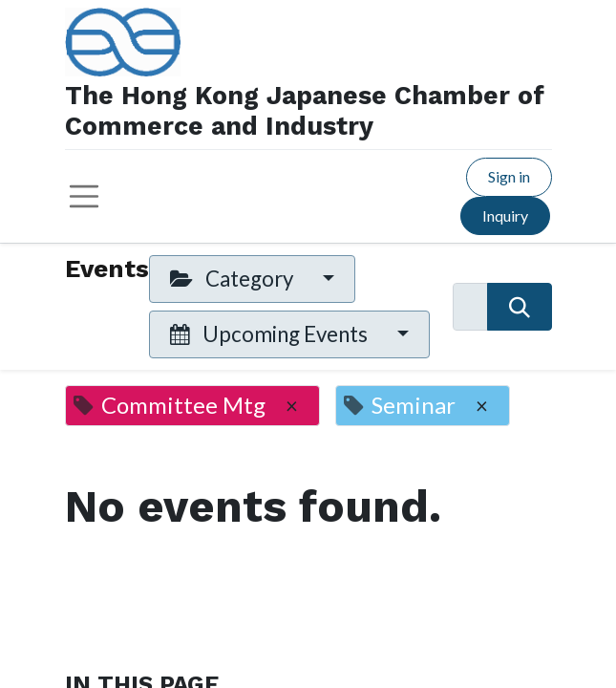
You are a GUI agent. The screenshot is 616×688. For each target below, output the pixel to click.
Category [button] (234, 279)
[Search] (519, 307)
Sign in (509, 176)
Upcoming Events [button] (271, 334)
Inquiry (505, 215)
